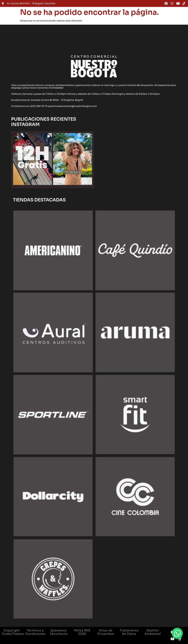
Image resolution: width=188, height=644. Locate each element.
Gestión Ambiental (153, 632)
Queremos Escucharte (59, 632)
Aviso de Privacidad (106, 632)
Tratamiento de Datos (129, 632)
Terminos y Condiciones (35, 632)
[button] (33, 159)
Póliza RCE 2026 (82, 632)
